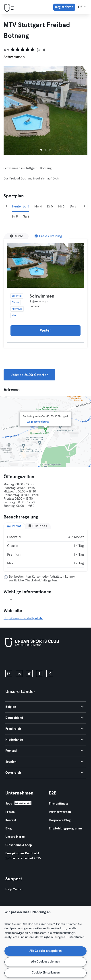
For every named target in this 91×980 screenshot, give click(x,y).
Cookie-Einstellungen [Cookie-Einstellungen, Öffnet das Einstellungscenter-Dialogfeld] (46, 973)
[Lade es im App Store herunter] (20, 660)
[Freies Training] (48, 236)
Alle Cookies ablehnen (46, 962)
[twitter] (29, 673)
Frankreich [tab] (44, 729)
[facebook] (39, 673)
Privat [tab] (14, 526)
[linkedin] (19, 673)
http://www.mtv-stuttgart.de (23, 618)
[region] (45, 943)
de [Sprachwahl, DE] (82, 7)
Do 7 (73, 206)
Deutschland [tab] (44, 718)
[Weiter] (85, 206)
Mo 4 (38, 206)
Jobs (9, 804)
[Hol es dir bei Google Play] (53, 660)
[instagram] (9, 673)
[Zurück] (6, 206)
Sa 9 (26, 217)
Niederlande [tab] (44, 740)
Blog (8, 829)
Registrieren (64, 7)
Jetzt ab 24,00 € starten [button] (29, 375)
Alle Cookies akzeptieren (45, 951)
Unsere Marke (15, 837)
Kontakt (11, 820)
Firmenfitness (59, 804)
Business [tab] (38, 526)
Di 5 (50, 206)
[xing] (50, 673)
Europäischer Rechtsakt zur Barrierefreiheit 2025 (23, 856)
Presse (10, 812)
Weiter (45, 331)
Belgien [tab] (44, 707)
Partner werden (60, 812)
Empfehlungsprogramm (65, 829)
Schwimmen (42, 296)
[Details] (45, 265)
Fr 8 (15, 217)
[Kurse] (17, 236)
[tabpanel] (45, 550)
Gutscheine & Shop (19, 845)
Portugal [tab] (44, 751)
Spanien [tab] (44, 762)
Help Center (14, 889)
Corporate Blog (60, 820)
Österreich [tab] (44, 773)
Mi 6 (61, 206)
